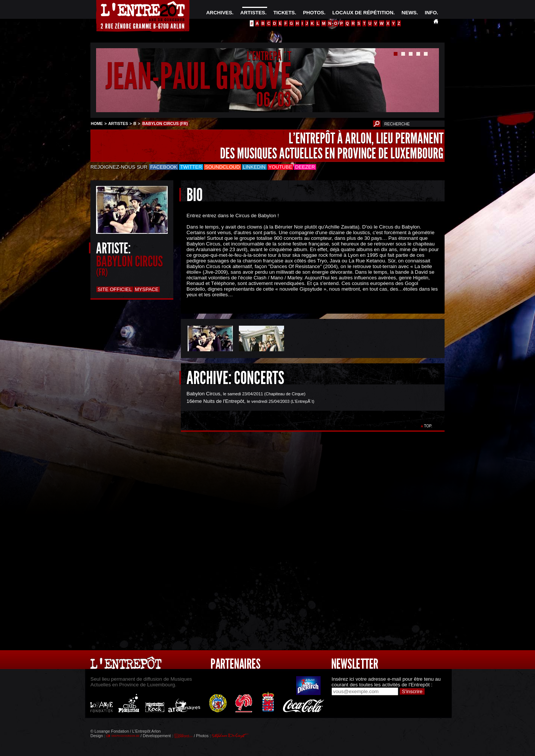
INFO (431, 13)
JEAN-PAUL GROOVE (198, 77)
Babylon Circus (203, 394)
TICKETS (284, 13)
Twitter (191, 167)
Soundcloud (222, 167)
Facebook (164, 167)
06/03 (274, 100)
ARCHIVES (219, 13)
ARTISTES (253, 13)
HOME (97, 123)
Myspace (147, 289)
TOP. (428, 426)
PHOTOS (313, 13)
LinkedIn (254, 167)
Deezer (305, 167)
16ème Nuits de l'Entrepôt (215, 401)
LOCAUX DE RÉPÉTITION (363, 13)
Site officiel (115, 289)
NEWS (409, 13)
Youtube (280, 167)
